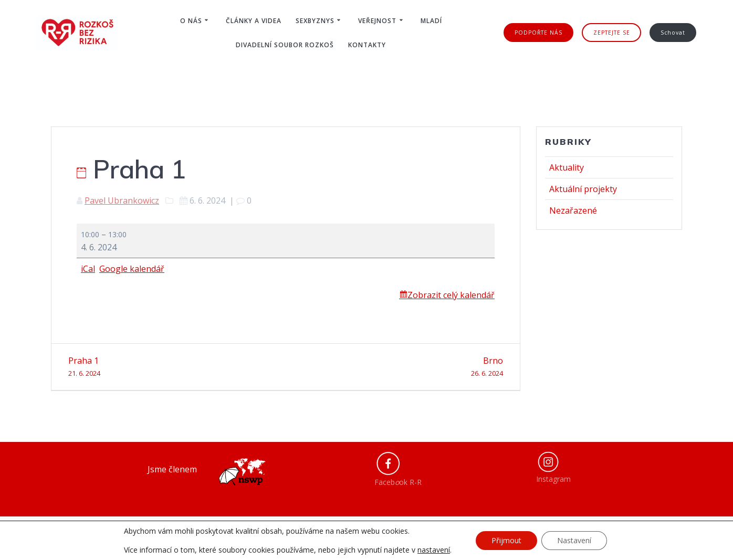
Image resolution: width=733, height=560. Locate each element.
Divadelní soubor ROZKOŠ (285, 45)
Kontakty (367, 45)
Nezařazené (573, 210)
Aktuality (567, 167)
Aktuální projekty (583, 189)
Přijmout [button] (506, 540)
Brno (398, 367)
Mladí (431, 21)
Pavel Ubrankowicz (122, 200)
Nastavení (574, 540)
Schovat (673, 33)
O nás (191, 21)
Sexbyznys (315, 21)
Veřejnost (377, 21)
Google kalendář (132, 269)
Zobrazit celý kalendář (451, 295)
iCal (88, 269)
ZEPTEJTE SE (612, 33)
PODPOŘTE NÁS (538, 33)
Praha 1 (173, 367)
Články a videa (254, 21)
